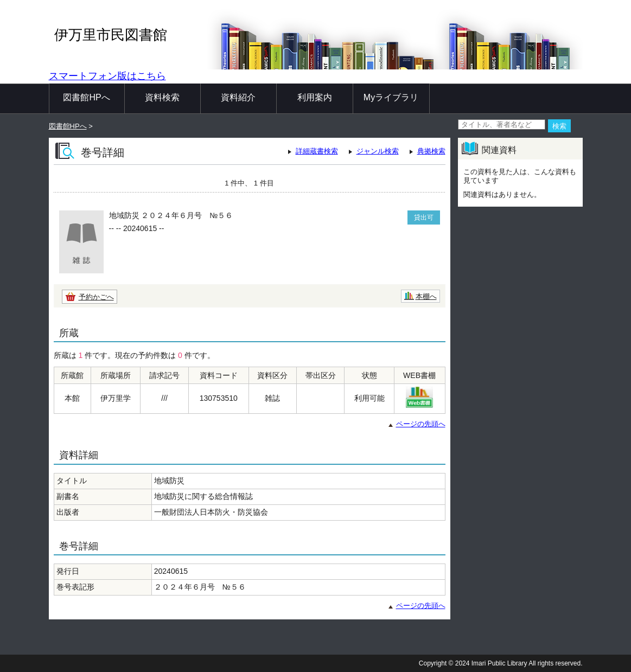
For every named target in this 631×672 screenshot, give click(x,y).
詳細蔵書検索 (317, 151)
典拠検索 (431, 151)
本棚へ (426, 296)
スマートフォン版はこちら (107, 76)
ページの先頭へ (421, 424)
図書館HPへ (86, 97)
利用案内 (315, 97)
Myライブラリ (391, 97)
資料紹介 (238, 97)
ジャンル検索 (378, 151)
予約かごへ (96, 297)
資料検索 (162, 97)
